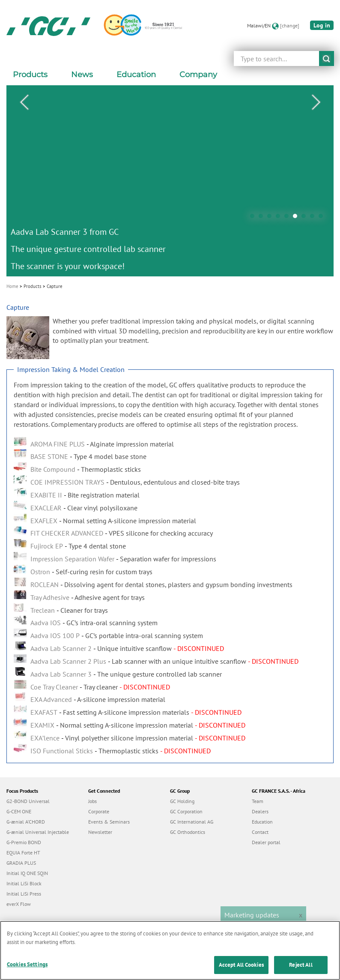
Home (12, 286)
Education (262, 822)
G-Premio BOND (24, 842)
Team (258, 801)
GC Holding (182, 801)
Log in (322, 25)
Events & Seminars (109, 822)
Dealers (260, 811)
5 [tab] (289, 218)
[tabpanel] (170, 181)
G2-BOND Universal (28, 801)
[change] (290, 25)
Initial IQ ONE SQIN (27, 873)
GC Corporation (186, 811)
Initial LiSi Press (24, 894)
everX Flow (19, 904)
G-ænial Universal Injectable (38, 832)
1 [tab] (254, 218)
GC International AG (192, 822)
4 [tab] (280, 218)
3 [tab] (271, 218)
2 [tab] (263, 218)
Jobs (92, 801)
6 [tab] (297, 218)
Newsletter (100, 832)
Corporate (99, 811)
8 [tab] (314, 218)
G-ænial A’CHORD (26, 822)
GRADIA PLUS (21, 863)
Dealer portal (266, 842)
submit (327, 58)
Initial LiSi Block (24, 883)
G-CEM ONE (19, 811)
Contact (260, 832)
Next (316, 102)
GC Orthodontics (188, 832)
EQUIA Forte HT (23, 853)
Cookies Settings (27, 971)
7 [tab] (306, 218)
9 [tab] (323, 218)
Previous (24, 102)
